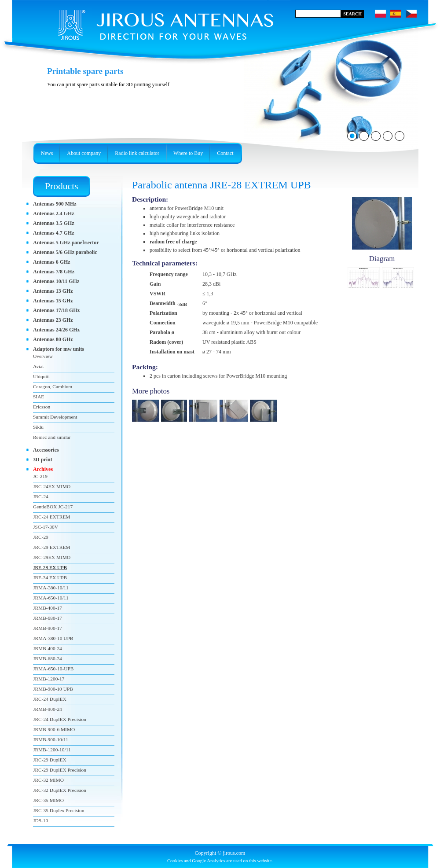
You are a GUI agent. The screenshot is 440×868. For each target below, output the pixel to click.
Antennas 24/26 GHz (56, 330)
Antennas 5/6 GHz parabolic (65, 252)
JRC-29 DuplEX (50, 760)
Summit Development (55, 417)
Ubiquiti (41, 376)
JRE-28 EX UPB (50, 567)
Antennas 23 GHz (53, 320)
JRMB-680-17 (48, 618)
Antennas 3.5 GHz (54, 223)
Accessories (46, 450)
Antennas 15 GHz (53, 301)
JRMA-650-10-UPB (53, 669)
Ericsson (42, 407)
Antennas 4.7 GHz (54, 233)
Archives (43, 469)
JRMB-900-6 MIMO (54, 729)
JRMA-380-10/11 (51, 588)
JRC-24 (41, 497)
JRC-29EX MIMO (52, 557)
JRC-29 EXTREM (51, 547)
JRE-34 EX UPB (50, 577)
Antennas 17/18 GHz (56, 310)
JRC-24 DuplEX (50, 699)
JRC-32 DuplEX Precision (60, 790)
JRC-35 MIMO (48, 800)
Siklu (38, 427)
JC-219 (40, 476)
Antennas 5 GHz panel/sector (66, 243)
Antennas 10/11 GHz (56, 281)
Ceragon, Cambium (53, 386)
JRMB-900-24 (48, 709)
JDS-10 (40, 820)
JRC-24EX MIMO (52, 486)
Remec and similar (52, 437)
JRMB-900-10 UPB (53, 689)
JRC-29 (41, 537)
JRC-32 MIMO (48, 780)
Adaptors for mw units (59, 349)
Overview (43, 356)
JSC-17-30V (46, 527)
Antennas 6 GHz (52, 262)
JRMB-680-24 (48, 658)
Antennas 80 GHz (53, 339)
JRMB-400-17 (48, 608)
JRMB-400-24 (48, 648)
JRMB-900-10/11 (51, 739)
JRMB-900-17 (48, 628)
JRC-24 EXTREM (51, 517)
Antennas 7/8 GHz (54, 272)
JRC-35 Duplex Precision (59, 810)
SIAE (38, 397)
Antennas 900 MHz (55, 204)
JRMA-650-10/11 (51, 598)
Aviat (38, 366)
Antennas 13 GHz (53, 291)
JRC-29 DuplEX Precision (60, 770)
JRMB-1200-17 (49, 679)
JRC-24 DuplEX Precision (60, 719)
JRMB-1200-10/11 (52, 750)
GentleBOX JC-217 (53, 507)
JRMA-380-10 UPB (53, 638)
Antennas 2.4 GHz (54, 213)
